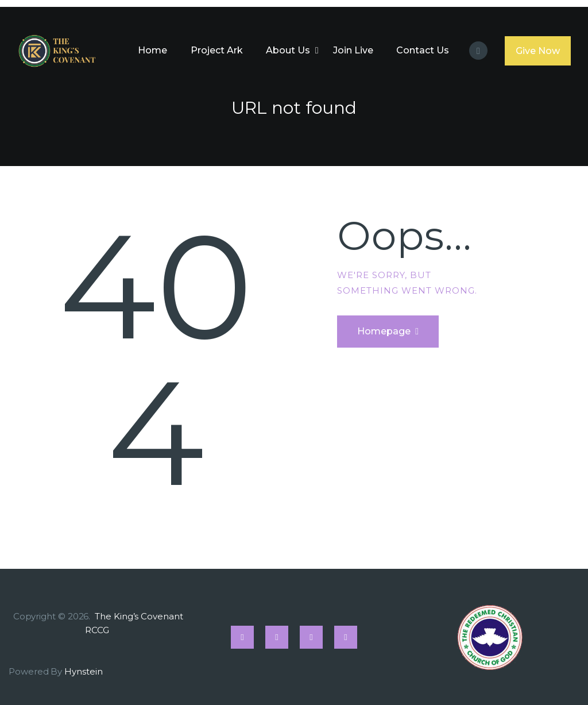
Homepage (384, 331)
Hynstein (83, 671)
